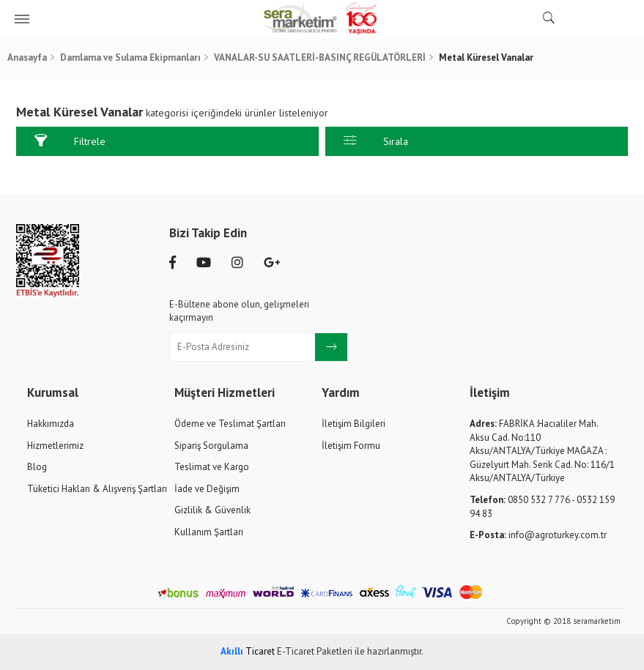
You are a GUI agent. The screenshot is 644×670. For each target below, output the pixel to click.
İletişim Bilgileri (354, 424)
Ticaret (248, 651)
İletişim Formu (351, 446)
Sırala (376, 141)
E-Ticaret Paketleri (315, 651)
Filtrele (70, 141)
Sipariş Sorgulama (211, 446)
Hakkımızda (51, 424)
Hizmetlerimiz (55, 446)
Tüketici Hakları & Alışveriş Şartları (97, 489)
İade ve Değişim (207, 489)
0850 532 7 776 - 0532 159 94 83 (542, 507)
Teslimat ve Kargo (212, 467)
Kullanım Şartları (209, 532)
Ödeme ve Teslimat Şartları (230, 424)
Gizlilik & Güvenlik (212, 510)
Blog (37, 467)
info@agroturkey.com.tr (538, 535)
